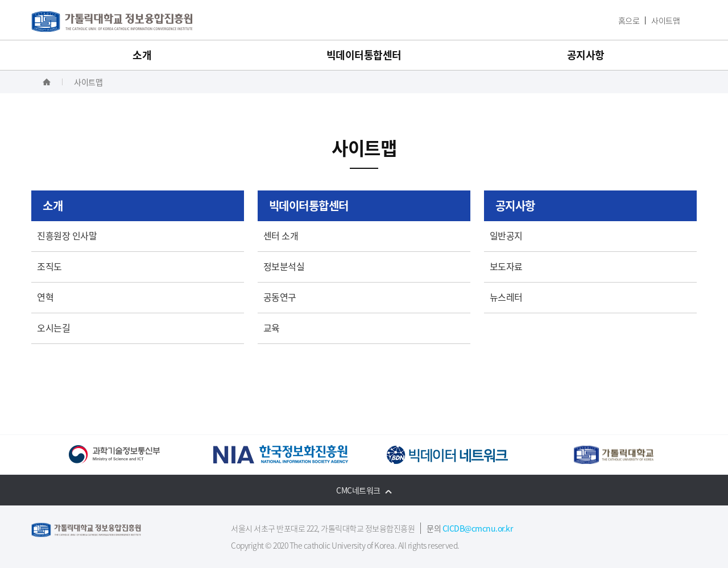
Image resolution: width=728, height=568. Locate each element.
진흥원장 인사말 (67, 235)
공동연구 (280, 297)
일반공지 (506, 235)
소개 (142, 55)
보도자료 (506, 266)
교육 (272, 327)
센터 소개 (281, 235)
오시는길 (53, 327)
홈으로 (629, 20)
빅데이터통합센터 (364, 55)
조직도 (49, 266)
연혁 (45, 297)
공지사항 (586, 55)
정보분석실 (284, 266)
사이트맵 (665, 20)
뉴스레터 (506, 297)
